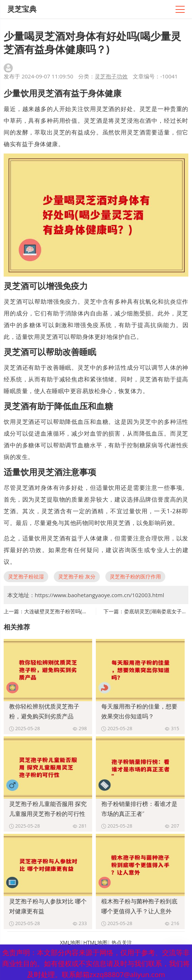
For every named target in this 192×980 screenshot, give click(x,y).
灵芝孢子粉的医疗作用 (135, 576)
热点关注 (122, 942)
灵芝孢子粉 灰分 (77, 576)
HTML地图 (95, 942)
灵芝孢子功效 (111, 76)
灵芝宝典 (22, 9)
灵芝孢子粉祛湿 (26, 576)
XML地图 (70, 942)
